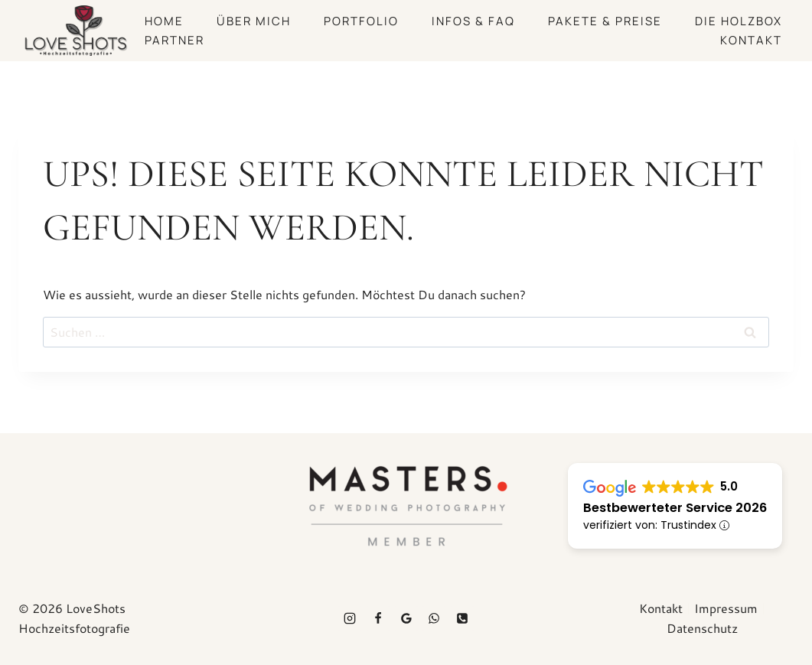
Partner (174, 40)
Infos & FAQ (473, 21)
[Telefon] (462, 618)
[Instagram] (350, 618)
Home (164, 21)
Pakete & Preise (605, 21)
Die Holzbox (739, 21)
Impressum (726, 608)
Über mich (254, 21)
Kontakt (751, 40)
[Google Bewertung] (406, 618)
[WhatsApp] (434, 618)
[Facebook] (378, 618)
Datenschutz (702, 628)
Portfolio (361, 21)
